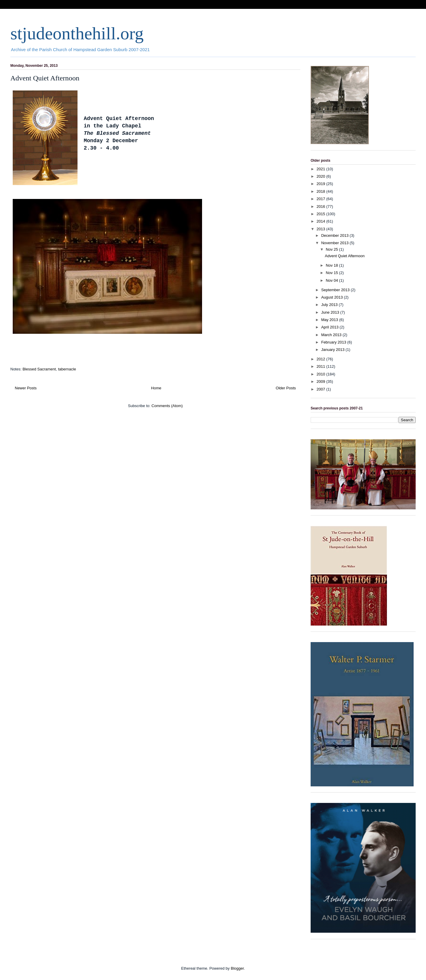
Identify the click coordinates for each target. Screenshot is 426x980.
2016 (321, 206)
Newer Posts (26, 388)
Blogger (237, 968)
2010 (321, 374)
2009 (321, 382)
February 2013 (334, 342)
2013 (321, 229)
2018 (321, 191)
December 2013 (335, 235)
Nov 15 (332, 273)
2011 (321, 366)
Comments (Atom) (167, 406)
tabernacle (67, 369)
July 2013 (330, 305)
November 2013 (335, 243)
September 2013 (336, 290)
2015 (321, 214)
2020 (321, 176)
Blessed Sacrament (39, 369)
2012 (321, 359)
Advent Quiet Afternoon (45, 78)
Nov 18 (332, 265)
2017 (321, 199)
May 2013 (330, 320)
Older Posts (286, 388)
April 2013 (330, 327)
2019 (321, 184)
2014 (321, 221)
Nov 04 (332, 280)
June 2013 (331, 312)
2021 (321, 169)
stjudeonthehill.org (77, 33)
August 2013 (333, 297)
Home (156, 388)
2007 (321, 389)
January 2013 (333, 350)
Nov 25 (332, 249)
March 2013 (332, 335)
